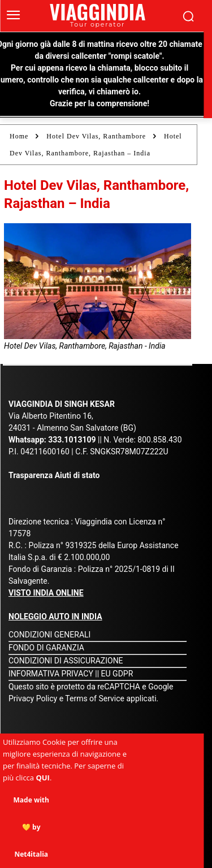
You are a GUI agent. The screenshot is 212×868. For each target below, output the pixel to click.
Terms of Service (95, 698)
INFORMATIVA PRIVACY (51, 674)
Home (19, 136)
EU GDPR (117, 674)
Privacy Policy (34, 698)
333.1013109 (72, 440)
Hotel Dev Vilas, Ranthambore (96, 136)
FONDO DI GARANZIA (46, 648)
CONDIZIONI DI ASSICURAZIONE (66, 661)
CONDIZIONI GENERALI (49, 635)
